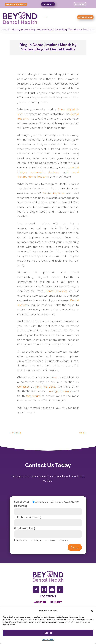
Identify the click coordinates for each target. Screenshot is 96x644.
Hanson (67, 391)
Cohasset (23, 387)
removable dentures (45, 172)
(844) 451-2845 (45, 387)
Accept (48, 633)
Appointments (85, 17)
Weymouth (33, 396)
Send (75, 547)
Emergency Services (16, 4)
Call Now (80, 4)
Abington (55, 391)
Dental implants (55, 193)
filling (61, 109)
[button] (92, 611)
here (53, 377)
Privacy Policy (48, 640)
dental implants (38, 177)
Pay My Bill (48, 4)
